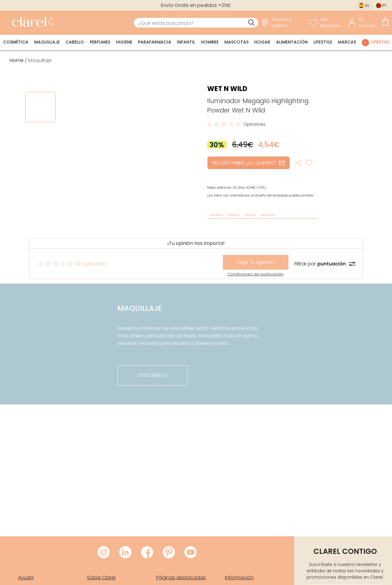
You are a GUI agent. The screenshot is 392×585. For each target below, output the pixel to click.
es (367, 6)
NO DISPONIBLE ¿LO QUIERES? (249, 163)
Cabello (75, 42)
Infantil (186, 42)
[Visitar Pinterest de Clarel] (169, 553)
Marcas (347, 42)
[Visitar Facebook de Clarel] (147, 553)
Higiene (124, 42)
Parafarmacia (155, 42)
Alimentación (292, 42)
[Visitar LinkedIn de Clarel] (125, 553)
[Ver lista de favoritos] (328, 23)
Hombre (210, 42)
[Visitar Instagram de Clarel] (104, 553)
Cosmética (16, 42)
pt (384, 6)
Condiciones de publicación (255, 274)
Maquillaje (47, 42)
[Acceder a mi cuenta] (364, 23)
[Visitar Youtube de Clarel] (191, 553)
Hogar (262, 42)
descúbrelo (153, 375)
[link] (31, 23)
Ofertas (380, 42)
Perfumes (100, 42)
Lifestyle (323, 42)
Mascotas (236, 42)
